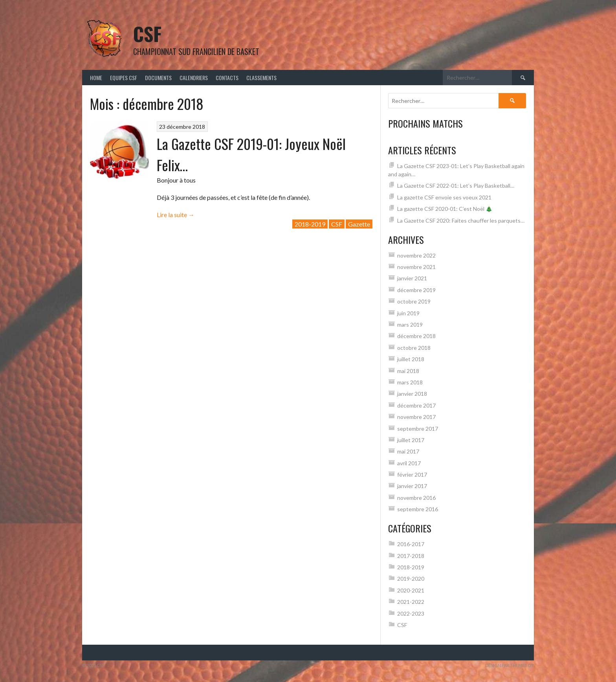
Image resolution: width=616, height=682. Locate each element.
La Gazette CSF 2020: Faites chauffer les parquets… (461, 220)
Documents (158, 78)
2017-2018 (411, 556)
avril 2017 (409, 463)
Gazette (359, 224)
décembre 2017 (416, 405)
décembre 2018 (416, 336)
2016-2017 (411, 544)
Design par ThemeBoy (510, 665)
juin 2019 (408, 313)
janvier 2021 (412, 278)
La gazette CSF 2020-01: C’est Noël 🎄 (445, 209)
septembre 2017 (418, 429)
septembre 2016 (418, 509)
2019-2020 (411, 579)
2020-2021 (411, 590)
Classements (261, 78)
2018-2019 (310, 224)
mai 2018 (408, 371)
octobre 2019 (414, 301)
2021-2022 (411, 602)
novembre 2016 (416, 498)
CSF (147, 34)
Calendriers (194, 78)
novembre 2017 (416, 417)
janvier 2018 (412, 394)
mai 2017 (408, 451)
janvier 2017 (412, 486)
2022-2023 (411, 613)
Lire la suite (176, 215)
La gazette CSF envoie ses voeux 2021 (444, 197)
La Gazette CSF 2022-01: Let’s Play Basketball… (456, 186)
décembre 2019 (416, 290)
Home (96, 78)
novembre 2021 (416, 267)
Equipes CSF (124, 78)
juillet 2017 (411, 440)
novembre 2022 (416, 255)
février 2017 (412, 474)
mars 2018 (410, 382)
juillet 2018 (411, 359)
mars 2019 (410, 325)
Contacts (227, 78)
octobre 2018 (414, 348)
